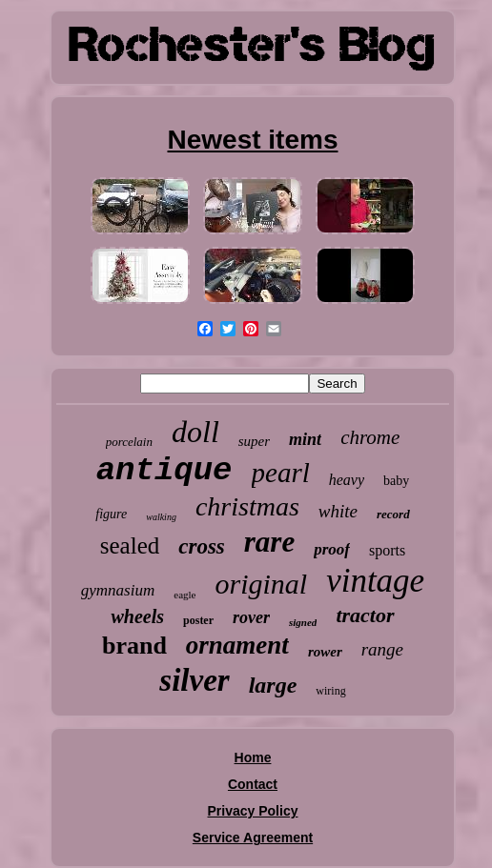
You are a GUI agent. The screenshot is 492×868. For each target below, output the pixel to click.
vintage (375, 581)
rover (251, 617)
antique (164, 471)
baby (396, 481)
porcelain (129, 442)
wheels (137, 616)
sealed (130, 545)
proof (332, 549)
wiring (330, 691)
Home (253, 757)
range (382, 649)
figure (111, 514)
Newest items (253, 140)
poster (198, 620)
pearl (281, 473)
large (273, 685)
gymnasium (118, 590)
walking (161, 517)
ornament (237, 645)
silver (194, 680)
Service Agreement (253, 838)
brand (134, 646)
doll (195, 432)
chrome (370, 437)
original (261, 584)
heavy (347, 480)
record (393, 514)
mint (305, 439)
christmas (247, 506)
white (338, 511)
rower (325, 652)
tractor (365, 615)
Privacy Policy (253, 811)
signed (303, 622)
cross (202, 546)
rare (269, 542)
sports (387, 550)
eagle (184, 595)
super (254, 441)
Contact (253, 784)
